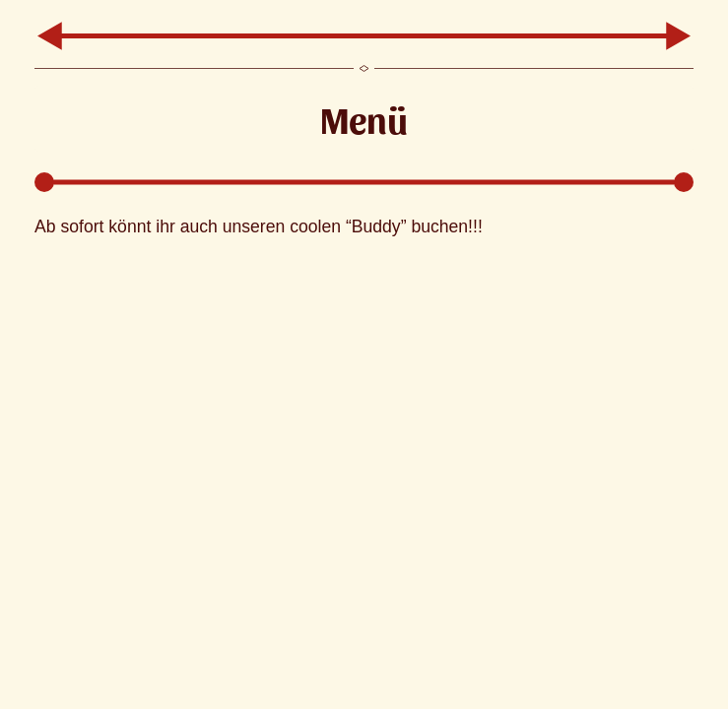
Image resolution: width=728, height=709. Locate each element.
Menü (364, 119)
